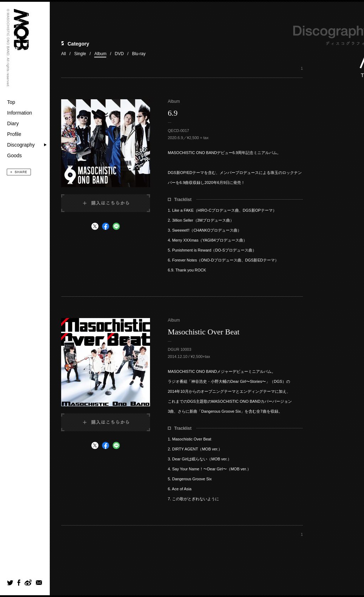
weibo (28, 582)
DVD (119, 54)
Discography (21, 145)
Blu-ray (139, 54)
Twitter (10, 582)
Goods (14, 155)
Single (80, 54)
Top (11, 102)
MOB (21, 30)
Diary (13, 123)
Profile (14, 134)
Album (100, 54)
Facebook (19, 582)
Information (20, 113)
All (63, 54)
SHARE (19, 172)
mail (39, 582)
